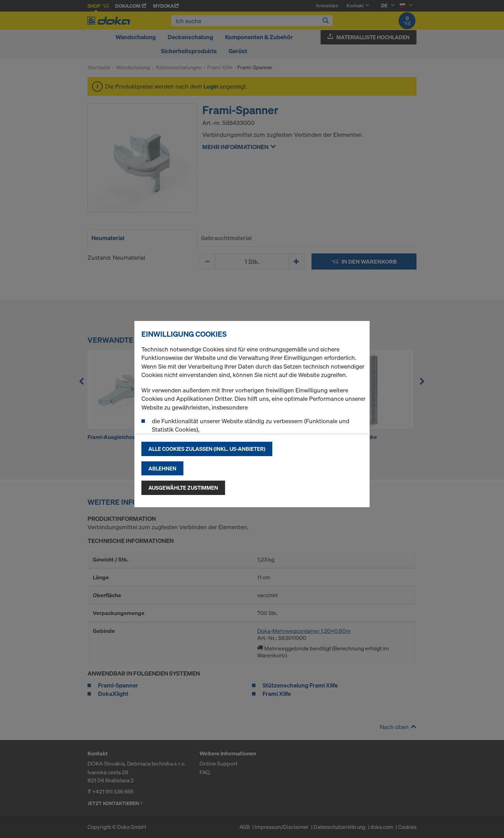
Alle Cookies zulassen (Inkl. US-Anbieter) (207, 449)
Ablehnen (162, 468)
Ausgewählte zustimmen (183, 488)
